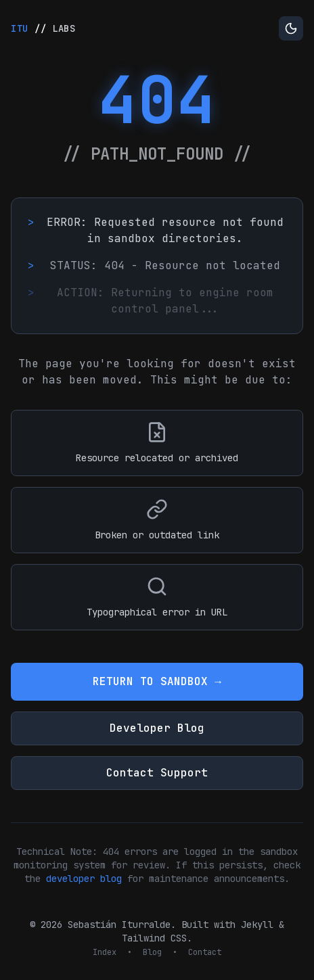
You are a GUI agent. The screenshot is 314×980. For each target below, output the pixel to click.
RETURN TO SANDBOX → (157, 681)
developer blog (84, 879)
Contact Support (157, 773)
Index (105, 952)
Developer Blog (157, 728)
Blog (152, 952)
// (43, 28)
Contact (205, 952)
